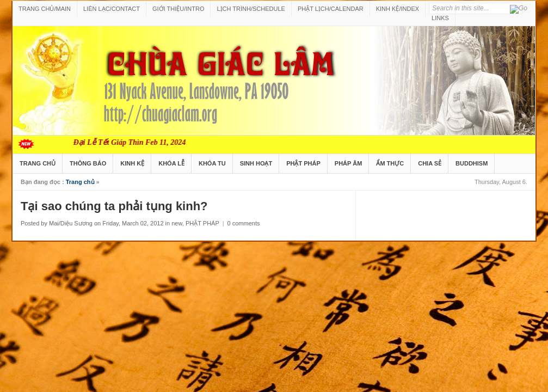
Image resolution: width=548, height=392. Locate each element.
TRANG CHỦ (38, 163)
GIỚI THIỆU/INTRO (178, 9)
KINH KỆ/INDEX (398, 9)
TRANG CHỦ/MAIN (45, 9)
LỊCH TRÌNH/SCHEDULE (251, 9)
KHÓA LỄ (171, 163)
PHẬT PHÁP (303, 163)
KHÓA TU (212, 163)
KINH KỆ (132, 163)
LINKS (440, 18)
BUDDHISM (472, 163)
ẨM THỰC (390, 163)
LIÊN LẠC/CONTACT (112, 9)
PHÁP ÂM (349, 163)
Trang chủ (80, 182)
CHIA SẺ (430, 163)
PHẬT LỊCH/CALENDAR (331, 9)
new (177, 223)
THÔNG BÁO (88, 163)
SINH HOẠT (256, 163)
